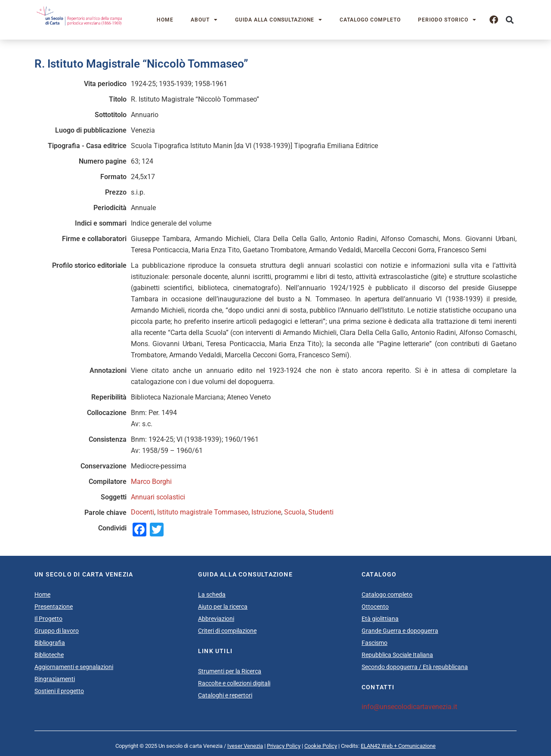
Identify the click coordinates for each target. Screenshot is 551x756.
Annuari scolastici (158, 497)
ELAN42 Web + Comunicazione (398, 746)
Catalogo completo (370, 20)
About (204, 20)
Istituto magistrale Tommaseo (203, 512)
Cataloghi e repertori (225, 695)
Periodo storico (447, 20)
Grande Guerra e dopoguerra (400, 631)
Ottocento (375, 607)
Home (165, 20)
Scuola (295, 512)
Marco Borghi (151, 482)
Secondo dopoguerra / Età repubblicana (415, 667)
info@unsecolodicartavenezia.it (409, 707)
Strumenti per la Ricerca (230, 671)
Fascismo (375, 643)
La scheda (212, 595)
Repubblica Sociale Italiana (397, 655)
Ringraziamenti (55, 679)
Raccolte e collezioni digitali (234, 683)
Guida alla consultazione (279, 20)
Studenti (321, 512)
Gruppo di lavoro (57, 631)
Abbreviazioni (216, 619)
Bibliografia (50, 643)
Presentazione (54, 607)
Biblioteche (49, 655)
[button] (509, 20)
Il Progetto (48, 619)
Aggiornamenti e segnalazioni (74, 667)
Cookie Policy (321, 746)
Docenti (142, 512)
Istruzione (266, 512)
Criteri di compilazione (227, 631)
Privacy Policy (284, 746)
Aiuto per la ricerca (223, 607)
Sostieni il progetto (59, 691)
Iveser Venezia (245, 746)
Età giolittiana (380, 619)
